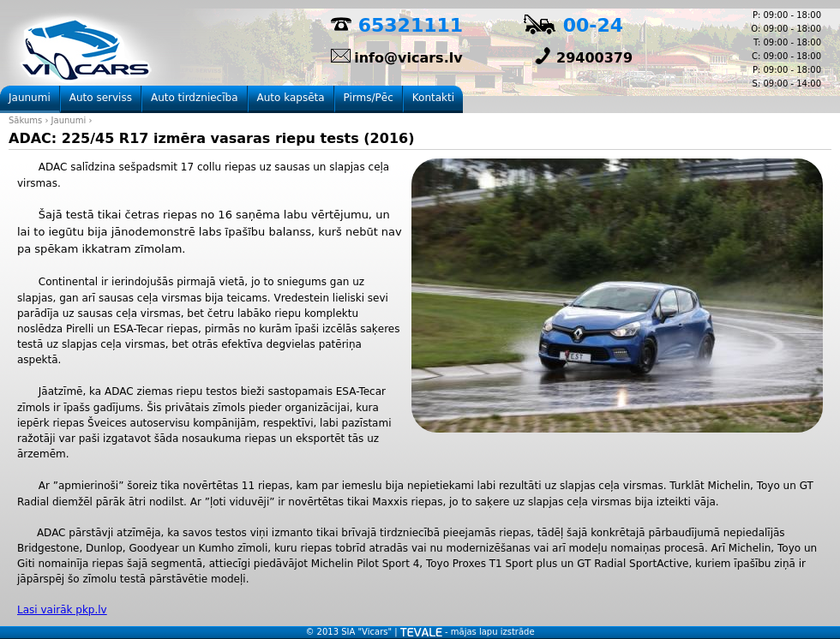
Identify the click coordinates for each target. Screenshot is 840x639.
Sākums (25, 120)
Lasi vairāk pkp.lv (62, 610)
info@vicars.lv (408, 58)
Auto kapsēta (291, 98)
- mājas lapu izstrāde (468, 632)
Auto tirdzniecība (195, 98)
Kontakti (433, 98)
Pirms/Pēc (369, 98)
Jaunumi (69, 120)
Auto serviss (101, 98)
